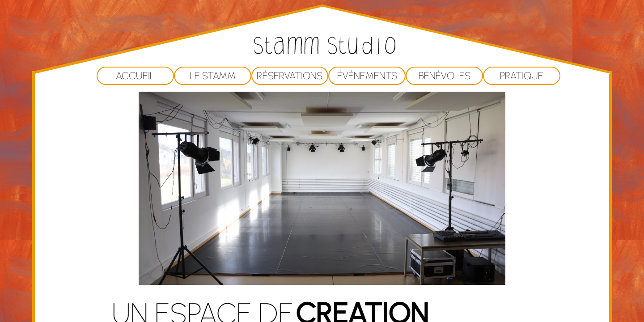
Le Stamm (213, 76)
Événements (367, 76)
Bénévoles (445, 76)
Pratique (522, 76)
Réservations (290, 76)
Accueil (135, 76)
